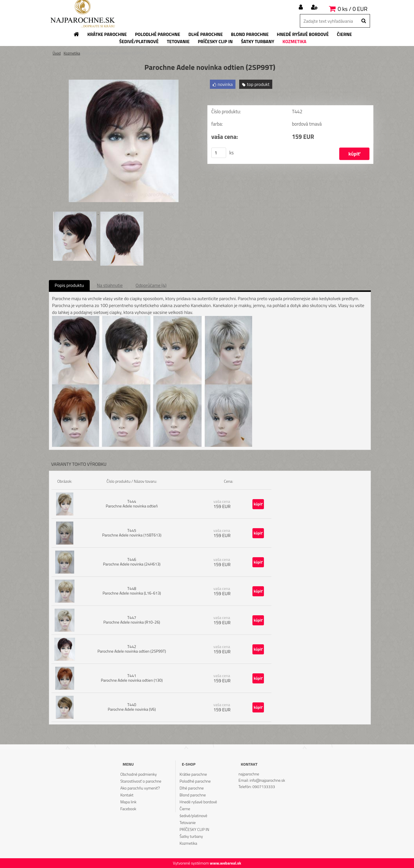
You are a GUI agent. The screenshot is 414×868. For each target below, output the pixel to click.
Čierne (185, 809)
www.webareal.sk (226, 863)
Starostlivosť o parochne (141, 781)
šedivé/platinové (193, 816)
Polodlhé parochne (195, 781)
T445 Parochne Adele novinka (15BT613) (132, 533)
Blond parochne (193, 795)
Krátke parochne (193, 774)
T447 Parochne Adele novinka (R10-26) (132, 620)
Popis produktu (69, 285)
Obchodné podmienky (138, 774)
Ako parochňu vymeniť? (140, 788)
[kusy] (219, 153)
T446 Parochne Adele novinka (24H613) (132, 562)
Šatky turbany (191, 836)
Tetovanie (188, 822)
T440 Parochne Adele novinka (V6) (132, 707)
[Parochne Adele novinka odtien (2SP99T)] (124, 82)
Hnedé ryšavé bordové (198, 802)
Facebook (128, 809)
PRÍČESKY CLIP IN (194, 829)
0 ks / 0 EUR (353, 9)
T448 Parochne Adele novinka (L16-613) (132, 591)
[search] (364, 21)
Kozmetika (72, 53)
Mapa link (128, 802)
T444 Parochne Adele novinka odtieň (132, 504)
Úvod (57, 53)
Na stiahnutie (110, 285)
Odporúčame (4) (151, 285)
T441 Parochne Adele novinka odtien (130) (132, 678)
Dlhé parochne (192, 788)
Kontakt (127, 795)
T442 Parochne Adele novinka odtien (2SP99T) (132, 649)
